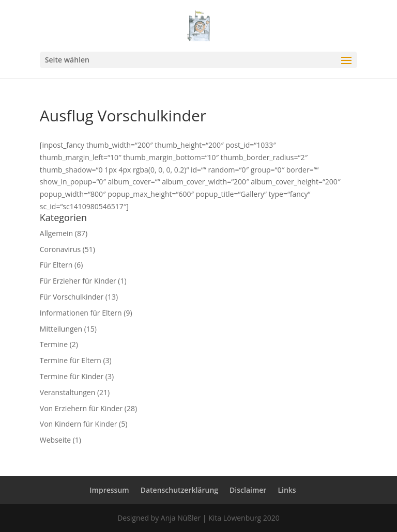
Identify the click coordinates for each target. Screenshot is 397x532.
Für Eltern (56, 265)
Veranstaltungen (67, 392)
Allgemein (56, 233)
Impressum (109, 490)
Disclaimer (248, 490)
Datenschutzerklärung (179, 490)
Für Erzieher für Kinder (78, 281)
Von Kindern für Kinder (79, 424)
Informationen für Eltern (81, 313)
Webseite (55, 440)
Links (287, 490)
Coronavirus (60, 249)
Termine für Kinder (72, 376)
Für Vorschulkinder (72, 297)
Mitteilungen (61, 329)
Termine (54, 344)
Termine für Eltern (71, 360)
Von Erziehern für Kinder (81, 408)
